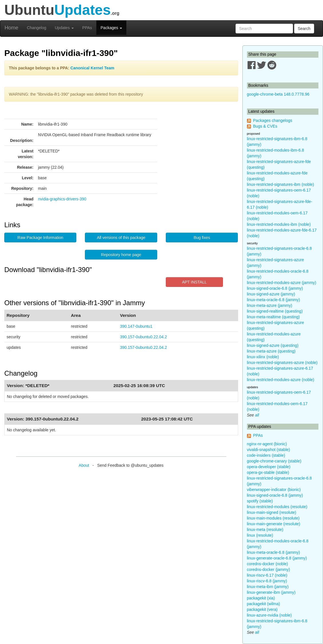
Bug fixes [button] (202, 238)
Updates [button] (64, 28)
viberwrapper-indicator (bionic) (274, 490)
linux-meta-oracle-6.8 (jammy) (274, 300)
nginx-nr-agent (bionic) (267, 444)
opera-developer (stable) (269, 467)
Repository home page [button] (121, 255)
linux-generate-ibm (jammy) (271, 592)
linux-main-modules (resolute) (273, 518)
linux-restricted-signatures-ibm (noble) (281, 184)
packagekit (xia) (261, 598)
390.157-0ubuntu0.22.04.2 (143, 337)
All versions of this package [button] (121, 238)
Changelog (37, 28)
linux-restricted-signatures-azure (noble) (282, 363)
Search (304, 29)
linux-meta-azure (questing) (271, 351)
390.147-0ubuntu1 (136, 326)
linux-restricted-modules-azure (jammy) (282, 283)
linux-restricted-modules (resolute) (277, 507)
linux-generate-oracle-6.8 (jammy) (277, 558)
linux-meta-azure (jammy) (270, 305)
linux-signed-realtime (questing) (275, 311)
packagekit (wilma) (264, 604)
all (257, 415)
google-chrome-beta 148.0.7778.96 (278, 94)
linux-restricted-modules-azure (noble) (281, 380)
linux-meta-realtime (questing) (273, 317)
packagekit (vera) (262, 609)
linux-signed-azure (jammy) (271, 294)
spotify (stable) (260, 501)
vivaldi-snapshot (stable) (269, 450)
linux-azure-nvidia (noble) (269, 615)
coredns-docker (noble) (268, 564)
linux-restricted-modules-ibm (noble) (279, 224)
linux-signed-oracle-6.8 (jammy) (275, 288)
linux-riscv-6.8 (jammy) (267, 581)
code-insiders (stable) (266, 455)
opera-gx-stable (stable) (268, 472)
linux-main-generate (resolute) (274, 524)
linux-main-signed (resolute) (272, 512)
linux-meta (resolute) (265, 530)
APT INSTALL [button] (195, 282)
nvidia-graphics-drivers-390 (62, 199)
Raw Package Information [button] (40, 238)
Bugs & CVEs (265, 126)
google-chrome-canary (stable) (274, 461)
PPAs (87, 28)
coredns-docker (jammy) (269, 569)
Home (11, 28)
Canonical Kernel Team (92, 68)
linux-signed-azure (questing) (273, 345)
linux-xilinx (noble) (263, 357)
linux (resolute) (260, 535)
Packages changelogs (273, 120)
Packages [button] (111, 28)
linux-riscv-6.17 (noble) (267, 575)
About (84, 465)
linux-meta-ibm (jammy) (268, 587)
